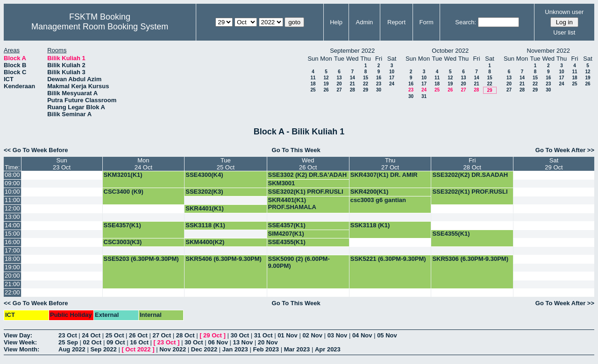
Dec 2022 (204, 349)
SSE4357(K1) (122, 225)
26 (326, 90)
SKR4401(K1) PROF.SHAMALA (292, 203)
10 (392, 72)
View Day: (18, 335)
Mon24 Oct (143, 164)
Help (336, 22)
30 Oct (240, 335)
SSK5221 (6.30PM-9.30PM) (388, 259)
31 (424, 96)
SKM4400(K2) (205, 242)
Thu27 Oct (390, 164)
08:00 (12, 175)
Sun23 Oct (62, 164)
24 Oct (91, 335)
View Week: (20, 342)
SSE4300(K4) (204, 175)
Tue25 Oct (226, 164)
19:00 (12, 267)
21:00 (12, 284)
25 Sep (68, 342)
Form (427, 22)
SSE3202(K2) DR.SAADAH (470, 175)
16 (379, 78)
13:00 (12, 217)
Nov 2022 (173, 349)
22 (366, 84)
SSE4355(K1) (451, 234)
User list (564, 32)
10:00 (12, 192)
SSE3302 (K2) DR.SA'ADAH (308, 175)
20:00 (12, 276)
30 (379, 90)
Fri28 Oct (472, 164)
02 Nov (312, 335)
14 (352, 78)
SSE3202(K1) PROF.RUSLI (306, 192)
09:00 (12, 183)
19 (326, 84)
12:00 (12, 208)
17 (392, 78)
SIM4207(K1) (286, 234)
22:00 (12, 292)
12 (326, 78)
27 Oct (162, 335)
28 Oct (185, 335)
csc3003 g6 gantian (378, 200)
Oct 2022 (138, 349)
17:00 (12, 250)
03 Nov (338, 335)
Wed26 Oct (308, 164)
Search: (466, 22)
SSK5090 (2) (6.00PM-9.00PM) (299, 262)
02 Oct (93, 342)
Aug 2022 (72, 349)
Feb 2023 (266, 349)
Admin (364, 22)
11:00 (12, 200)
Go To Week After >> (565, 150)
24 (392, 84)
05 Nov (387, 335)
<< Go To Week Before (36, 150)
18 (313, 84)
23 (379, 84)
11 (313, 78)
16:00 (12, 242)
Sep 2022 (103, 349)
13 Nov (243, 342)
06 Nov (218, 342)
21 (352, 84)
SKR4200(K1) (370, 192)
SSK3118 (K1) (205, 225)
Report (396, 22)
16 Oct (139, 342)
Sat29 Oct (554, 164)
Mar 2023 (297, 349)
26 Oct (138, 335)
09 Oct (116, 342)
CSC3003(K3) (123, 242)
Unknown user (564, 12)
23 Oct (68, 335)
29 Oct (213, 335)
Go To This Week (296, 150)
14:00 (12, 225)
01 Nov (288, 335)
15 (366, 78)
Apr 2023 (328, 349)
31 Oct (263, 335)
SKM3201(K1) (123, 175)
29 (366, 90)
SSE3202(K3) (204, 192)
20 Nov (268, 342)
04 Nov (362, 335)
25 (313, 90)
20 (339, 84)
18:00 (12, 259)
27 (339, 90)
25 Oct (115, 335)
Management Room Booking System (100, 27)
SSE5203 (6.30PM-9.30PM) (141, 259)
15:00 (12, 234)
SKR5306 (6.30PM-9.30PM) (470, 259)
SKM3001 (282, 183)
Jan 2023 (235, 349)
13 (339, 78)
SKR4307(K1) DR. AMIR (384, 175)
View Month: (21, 349)
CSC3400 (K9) (124, 192)
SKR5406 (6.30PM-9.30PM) (224, 259)
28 (352, 90)
